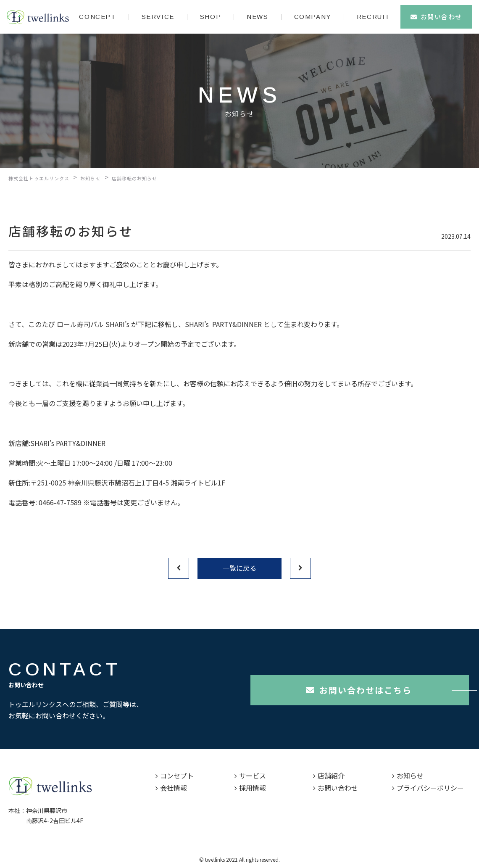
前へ (179, 568)
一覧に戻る (239, 568)
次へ (300, 568)
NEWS (257, 17)
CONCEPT (97, 17)
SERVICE (158, 17)
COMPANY (313, 17)
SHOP (211, 17)
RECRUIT (373, 17)
